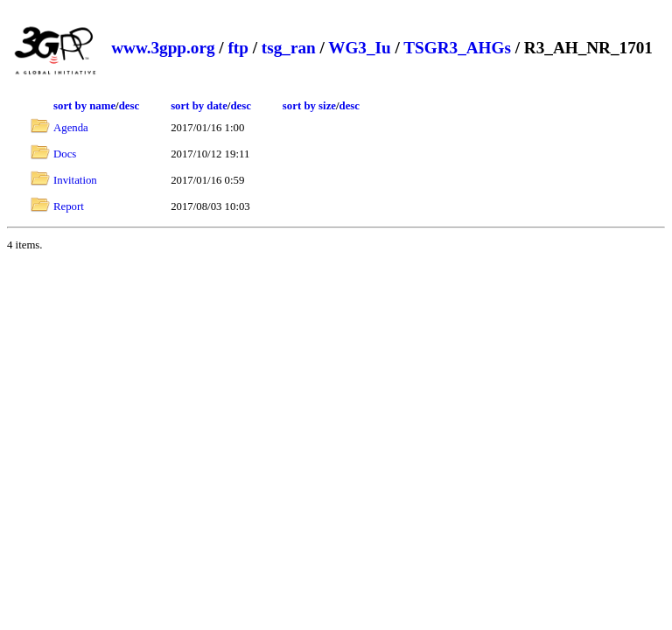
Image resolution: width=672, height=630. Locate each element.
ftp (238, 48)
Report (69, 206)
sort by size (309, 106)
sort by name (84, 106)
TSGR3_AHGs (457, 48)
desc (129, 106)
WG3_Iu (359, 48)
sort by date (199, 106)
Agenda (71, 128)
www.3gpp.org (163, 48)
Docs (65, 154)
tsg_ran (289, 48)
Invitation (75, 180)
